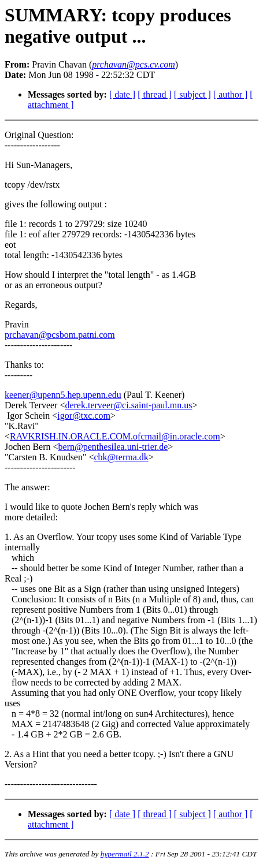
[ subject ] (192, 94)
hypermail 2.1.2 (125, 854)
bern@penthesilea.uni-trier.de (113, 447)
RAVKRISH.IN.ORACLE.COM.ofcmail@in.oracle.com (115, 436)
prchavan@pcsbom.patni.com (60, 335)
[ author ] (231, 94)
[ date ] (122, 94)
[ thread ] (155, 94)
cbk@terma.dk (121, 457)
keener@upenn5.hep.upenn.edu (63, 395)
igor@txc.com (84, 416)
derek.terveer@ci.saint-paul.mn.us (128, 405)
